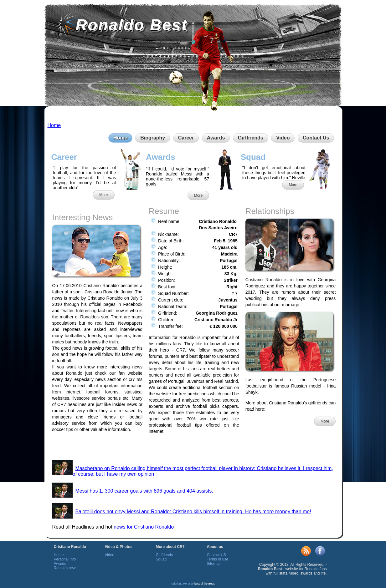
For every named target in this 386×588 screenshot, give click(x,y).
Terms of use (217, 559)
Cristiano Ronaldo (183, 584)
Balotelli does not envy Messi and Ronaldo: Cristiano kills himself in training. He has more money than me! (193, 512)
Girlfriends (251, 138)
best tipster (200, 356)
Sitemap (214, 564)
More (103, 195)
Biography (153, 138)
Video (283, 138)
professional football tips (175, 425)
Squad (161, 559)
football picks (206, 406)
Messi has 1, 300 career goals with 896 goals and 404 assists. (144, 491)
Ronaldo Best (132, 25)
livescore (81, 398)
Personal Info (65, 559)
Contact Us (316, 138)
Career (186, 138)
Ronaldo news (65, 568)
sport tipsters (117, 336)
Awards (216, 138)
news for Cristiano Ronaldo (144, 527)
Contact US (216, 555)
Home (54, 125)
